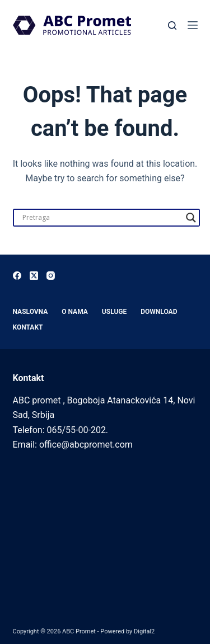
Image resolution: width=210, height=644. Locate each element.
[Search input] (101, 218)
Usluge (114, 312)
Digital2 (144, 631)
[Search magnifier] (191, 218)
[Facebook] (17, 276)
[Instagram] (51, 276)
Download (159, 312)
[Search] (172, 25)
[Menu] (193, 25)
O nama (75, 312)
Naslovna (31, 312)
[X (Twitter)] (34, 276)
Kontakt (28, 327)
